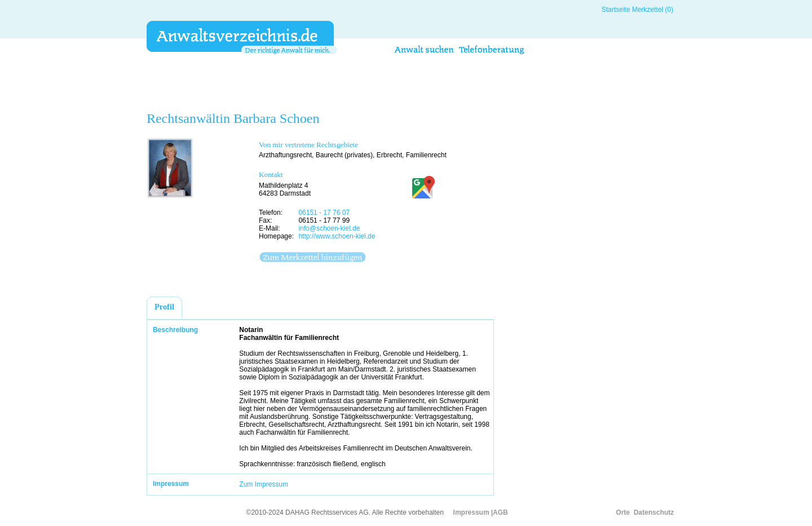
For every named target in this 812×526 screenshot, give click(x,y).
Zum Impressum (264, 484)
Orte (623, 512)
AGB (500, 512)
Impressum (471, 512)
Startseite (616, 10)
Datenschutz (654, 512)
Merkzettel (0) (653, 10)
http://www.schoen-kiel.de (337, 236)
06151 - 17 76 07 (324, 213)
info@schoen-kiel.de (329, 228)
